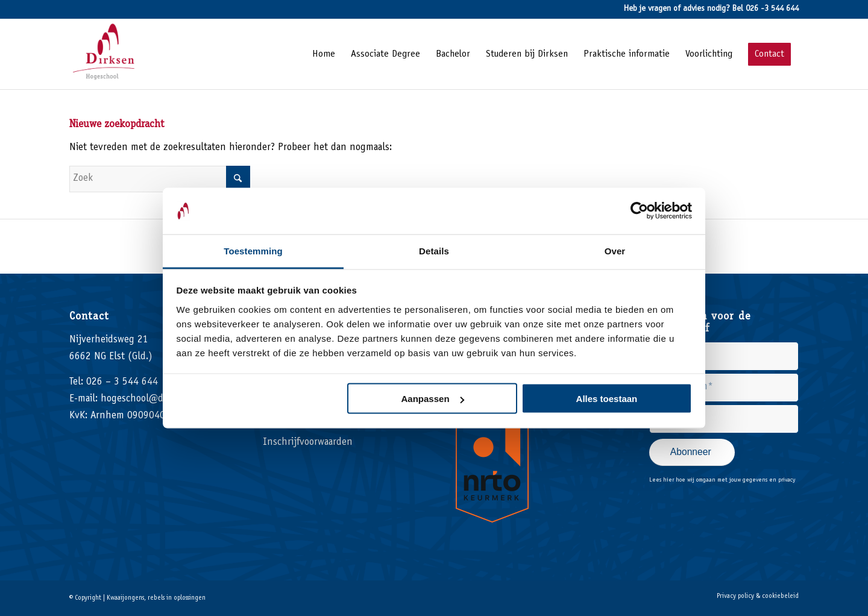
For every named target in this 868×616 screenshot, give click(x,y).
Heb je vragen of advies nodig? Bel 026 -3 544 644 (711, 9)
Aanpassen (433, 399)
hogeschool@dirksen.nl (151, 399)
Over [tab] (615, 250)
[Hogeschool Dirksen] (107, 54)
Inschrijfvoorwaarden (308, 443)
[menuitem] (324, 54)
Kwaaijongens (125, 598)
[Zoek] (160, 179)
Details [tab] (434, 250)
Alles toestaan (607, 399)
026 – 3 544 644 (122, 382)
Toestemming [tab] (253, 250)
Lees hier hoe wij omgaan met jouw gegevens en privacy (722, 480)
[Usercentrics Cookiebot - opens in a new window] (639, 211)
